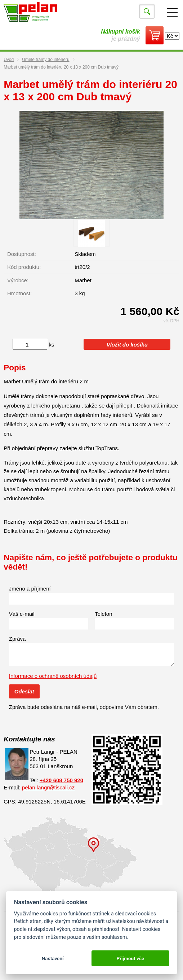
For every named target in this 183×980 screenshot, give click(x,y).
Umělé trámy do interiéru (46, 60)
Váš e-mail (22, 614)
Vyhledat (147, 12)
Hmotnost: (19, 293)
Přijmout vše (130, 958)
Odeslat (24, 691)
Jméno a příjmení (30, 589)
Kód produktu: (24, 267)
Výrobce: (18, 280)
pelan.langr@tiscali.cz (48, 787)
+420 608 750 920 (61, 780)
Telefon (103, 614)
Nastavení (53, 958)
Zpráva (17, 639)
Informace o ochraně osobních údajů (53, 676)
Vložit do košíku (127, 345)
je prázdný (120, 35)
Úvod (9, 60)
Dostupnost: (22, 254)
